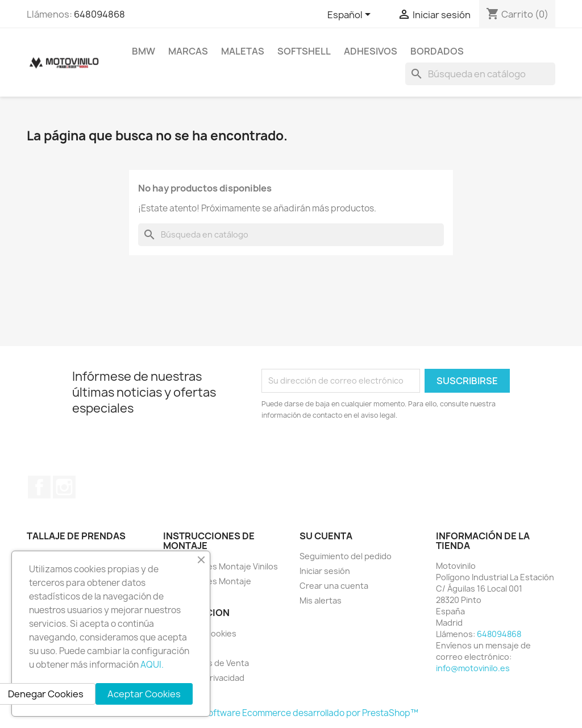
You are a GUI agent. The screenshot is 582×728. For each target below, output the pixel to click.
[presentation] (356, 452)
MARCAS (188, 51)
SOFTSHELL (304, 51)
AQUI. (152, 665)
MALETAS (243, 51)
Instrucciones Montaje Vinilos (221, 566)
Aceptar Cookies (144, 694)
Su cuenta (326, 536)
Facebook (39, 487)
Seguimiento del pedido (346, 556)
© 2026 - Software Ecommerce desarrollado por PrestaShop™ (291, 713)
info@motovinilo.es (473, 668)
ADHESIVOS (371, 51)
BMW (144, 51)
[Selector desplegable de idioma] (351, 15)
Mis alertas (321, 600)
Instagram (64, 487)
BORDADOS (437, 51)
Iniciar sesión (325, 571)
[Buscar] (480, 74)
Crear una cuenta (334, 586)
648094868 (99, 14)
